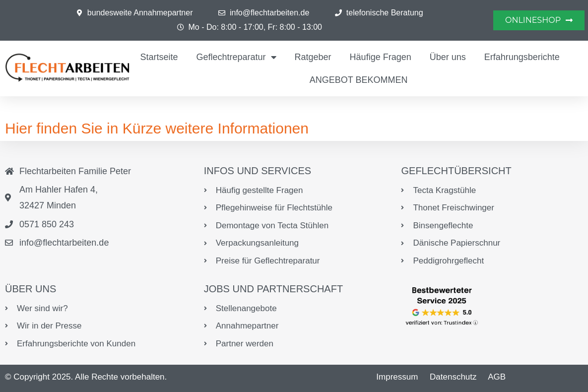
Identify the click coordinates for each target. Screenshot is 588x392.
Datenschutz (453, 377)
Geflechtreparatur (236, 57)
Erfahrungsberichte (522, 57)
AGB (497, 377)
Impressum (397, 377)
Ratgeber (313, 57)
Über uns (448, 57)
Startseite (159, 57)
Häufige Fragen (381, 57)
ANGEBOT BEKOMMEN (359, 80)
